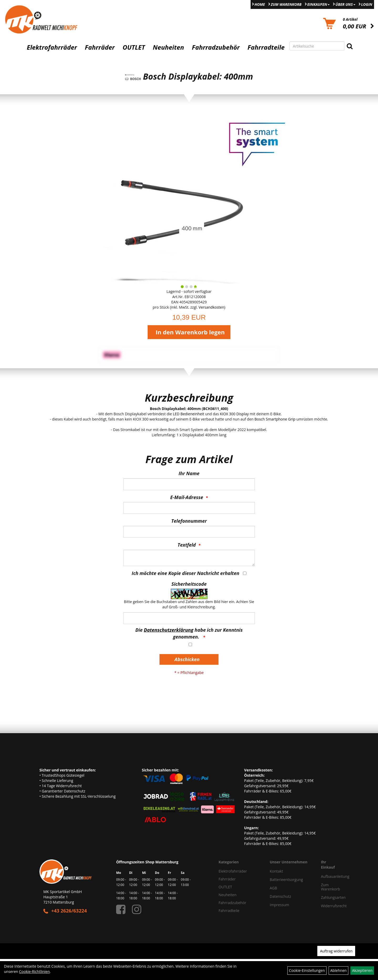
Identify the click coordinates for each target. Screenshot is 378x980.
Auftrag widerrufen (336, 951)
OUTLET (134, 47)
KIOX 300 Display (234, 414)
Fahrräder (100, 47)
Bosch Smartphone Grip (275, 419)
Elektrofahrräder (52, 47)
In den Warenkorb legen (190, 332)
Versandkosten (211, 307)
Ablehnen (338, 970)
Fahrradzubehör (216, 47)
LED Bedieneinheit (188, 414)
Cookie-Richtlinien (35, 971)
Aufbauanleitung (328, 876)
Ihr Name (189, 473)
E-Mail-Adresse (187, 497)
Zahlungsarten (328, 897)
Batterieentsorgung (286, 880)
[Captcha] (189, 618)
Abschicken (187, 659)
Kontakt (276, 871)
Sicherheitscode (189, 584)
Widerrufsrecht (328, 906)
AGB (273, 888)
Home (260, 4)
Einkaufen (319, 4)
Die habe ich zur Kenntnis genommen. (189, 633)
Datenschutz (280, 896)
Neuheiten (169, 47)
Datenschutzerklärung (169, 630)
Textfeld (187, 545)
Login (367, 4)
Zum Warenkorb (286, 4)
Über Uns (345, 4)
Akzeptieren (362, 970)
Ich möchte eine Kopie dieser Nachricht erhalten (185, 573)
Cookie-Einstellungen (307, 970)
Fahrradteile (266, 47)
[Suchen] (350, 46)
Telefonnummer (189, 521)
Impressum (279, 905)
